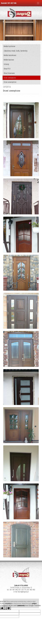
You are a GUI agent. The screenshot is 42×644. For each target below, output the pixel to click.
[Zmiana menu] (38, 3)
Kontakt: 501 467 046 (9, 3)
